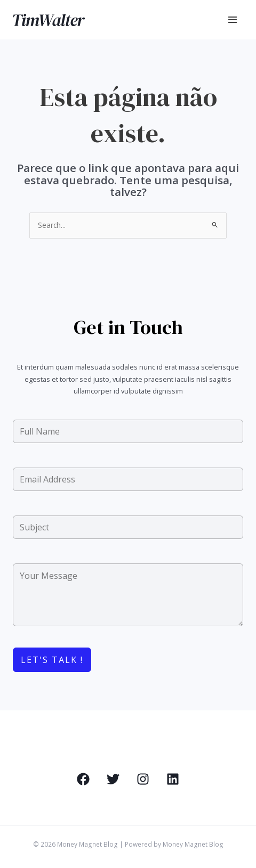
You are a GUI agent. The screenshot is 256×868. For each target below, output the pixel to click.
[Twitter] (113, 779)
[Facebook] (83, 779)
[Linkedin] (173, 779)
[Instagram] (143, 779)
